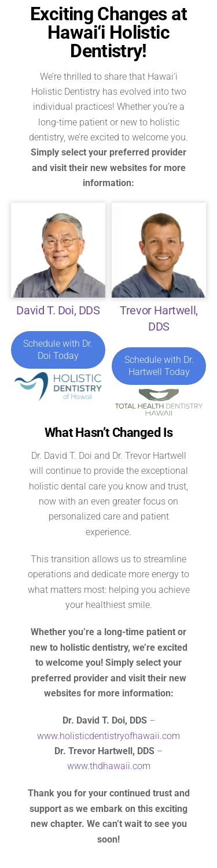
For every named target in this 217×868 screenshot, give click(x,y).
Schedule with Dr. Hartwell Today (159, 366)
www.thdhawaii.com (109, 766)
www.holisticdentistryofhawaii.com (108, 736)
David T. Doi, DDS (58, 310)
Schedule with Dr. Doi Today (58, 350)
